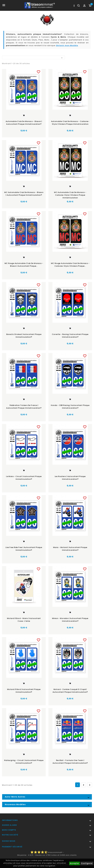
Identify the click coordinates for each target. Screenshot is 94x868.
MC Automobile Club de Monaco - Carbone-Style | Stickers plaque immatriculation (70, 195)
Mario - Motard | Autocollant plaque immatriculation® (70, 548)
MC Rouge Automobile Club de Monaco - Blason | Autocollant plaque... (24, 265)
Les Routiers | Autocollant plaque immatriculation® (70, 477)
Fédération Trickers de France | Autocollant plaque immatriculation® (24, 406)
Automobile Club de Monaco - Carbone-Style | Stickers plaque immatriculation (70, 123)
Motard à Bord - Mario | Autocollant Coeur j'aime (24, 619)
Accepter (75, 863)
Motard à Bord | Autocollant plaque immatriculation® (24, 690)
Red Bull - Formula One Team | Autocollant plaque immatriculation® (70, 761)
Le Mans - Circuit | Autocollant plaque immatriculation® (24, 477)
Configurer (87, 863)
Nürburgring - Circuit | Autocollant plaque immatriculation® (24, 761)
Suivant (90, 785)
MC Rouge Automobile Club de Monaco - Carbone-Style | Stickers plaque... (70, 265)
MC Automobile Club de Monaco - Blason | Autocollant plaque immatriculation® (24, 194)
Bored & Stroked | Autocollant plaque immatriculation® (24, 336)
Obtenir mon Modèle (67, 45)
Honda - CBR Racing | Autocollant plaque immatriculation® (70, 406)
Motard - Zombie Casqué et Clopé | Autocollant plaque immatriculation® (70, 690)
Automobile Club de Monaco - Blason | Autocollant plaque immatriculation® (24, 123)
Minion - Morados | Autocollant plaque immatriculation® (70, 619)
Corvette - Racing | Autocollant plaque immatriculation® (70, 336)
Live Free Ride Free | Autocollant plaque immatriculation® (24, 548)
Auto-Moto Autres (15, 796)
